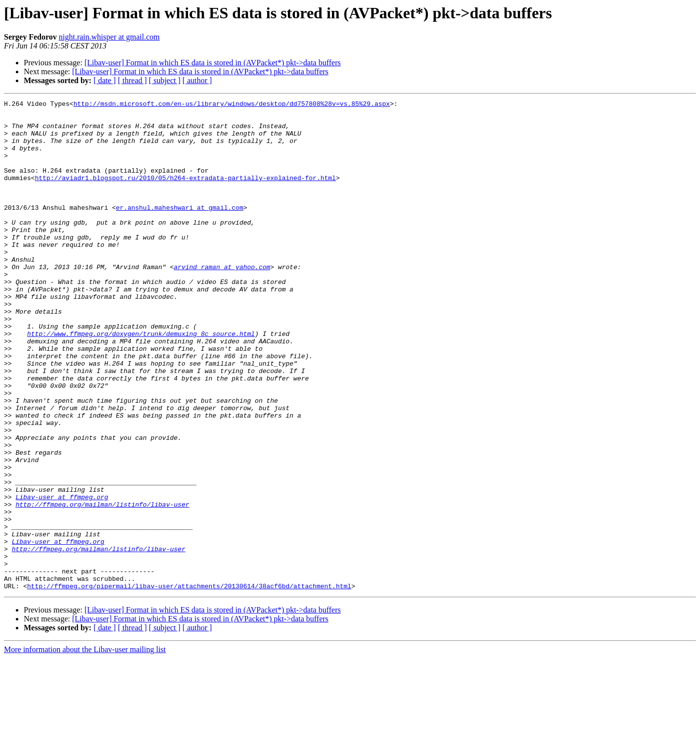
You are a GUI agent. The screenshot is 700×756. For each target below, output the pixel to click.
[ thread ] (132, 80)
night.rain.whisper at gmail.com (109, 37)
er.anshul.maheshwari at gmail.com (179, 230)
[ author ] (197, 80)
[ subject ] (165, 80)
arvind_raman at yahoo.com (222, 301)
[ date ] (105, 80)
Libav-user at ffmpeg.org (62, 577)
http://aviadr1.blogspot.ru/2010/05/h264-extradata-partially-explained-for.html (185, 194)
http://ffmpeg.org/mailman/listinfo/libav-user (102, 586)
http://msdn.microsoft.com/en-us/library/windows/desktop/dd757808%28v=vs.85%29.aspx (232, 105)
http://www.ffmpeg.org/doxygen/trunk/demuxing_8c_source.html (141, 381)
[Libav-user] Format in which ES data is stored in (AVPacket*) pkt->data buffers (213, 63)
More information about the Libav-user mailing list (85, 747)
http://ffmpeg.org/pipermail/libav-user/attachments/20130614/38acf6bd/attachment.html (189, 684)
